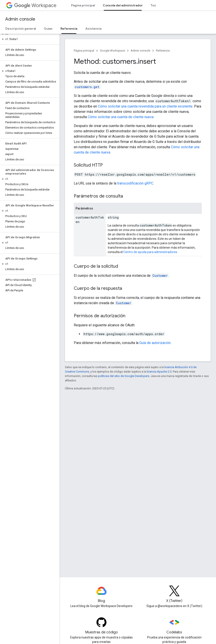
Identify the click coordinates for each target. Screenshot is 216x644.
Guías (48, 29)
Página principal (83, 5)
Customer (160, 276)
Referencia (163, 51)
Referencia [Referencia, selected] (69, 29)
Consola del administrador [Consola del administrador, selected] (123, 5)
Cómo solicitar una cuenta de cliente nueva (121, 117)
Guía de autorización (155, 343)
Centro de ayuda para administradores (150, 252)
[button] (29, 34)
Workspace (35, 5)
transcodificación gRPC (135, 183)
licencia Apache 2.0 (159, 372)
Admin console (20, 19)
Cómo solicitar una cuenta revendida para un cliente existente (145, 106)
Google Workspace (112, 51)
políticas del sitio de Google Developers (124, 376)
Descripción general (21, 29)
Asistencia (93, 29)
